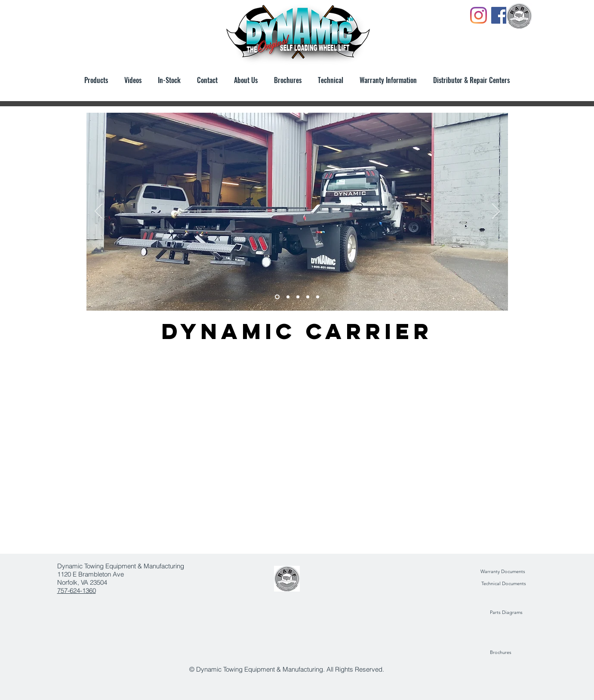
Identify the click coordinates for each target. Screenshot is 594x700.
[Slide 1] (277, 297)
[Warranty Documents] (503, 572)
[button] (288, 80)
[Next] (496, 212)
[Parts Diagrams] (506, 613)
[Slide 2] (318, 297)
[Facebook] (500, 15)
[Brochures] (501, 653)
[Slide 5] (288, 297)
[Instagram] (479, 15)
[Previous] (98, 212)
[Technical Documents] (504, 584)
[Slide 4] (298, 297)
